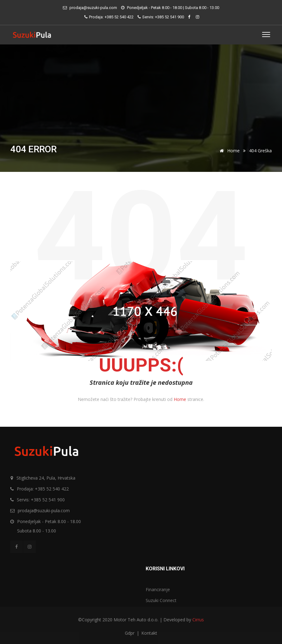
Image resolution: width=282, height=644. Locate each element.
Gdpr (130, 633)
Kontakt (149, 633)
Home (229, 151)
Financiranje (158, 589)
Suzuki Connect (161, 600)
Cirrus (198, 620)
